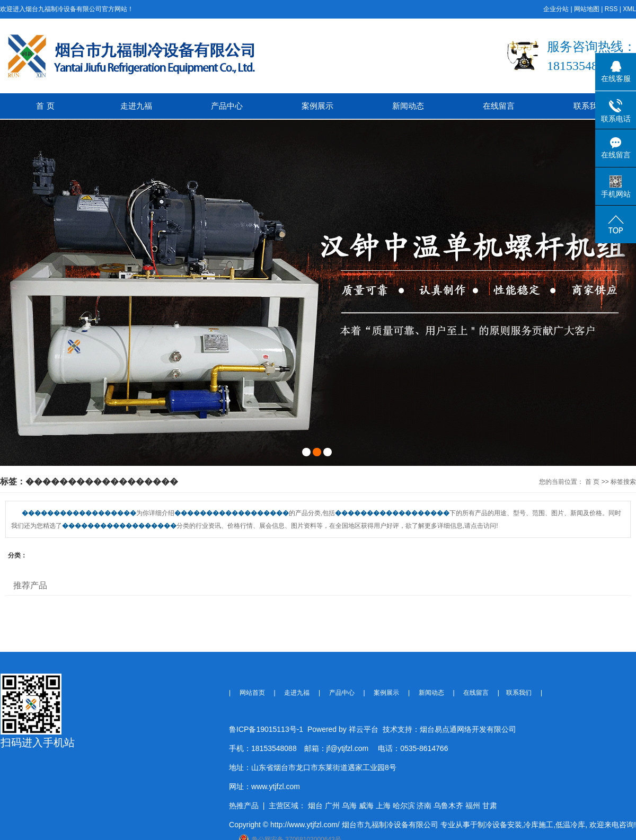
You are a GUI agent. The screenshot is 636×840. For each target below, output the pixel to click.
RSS (611, 9)
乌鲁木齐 (448, 806)
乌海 (349, 806)
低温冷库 (570, 825)
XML (629, 9)
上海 (383, 806)
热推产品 (244, 806)
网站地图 (587, 9)
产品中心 (227, 106)
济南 (424, 806)
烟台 (315, 806)
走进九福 (136, 106)
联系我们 (589, 106)
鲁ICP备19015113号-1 (266, 729)
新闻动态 (408, 106)
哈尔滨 (404, 806)
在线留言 (499, 106)
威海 (366, 806)
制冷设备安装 (500, 825)
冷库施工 (538, 825)
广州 (332, 806)
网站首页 (252, 693)
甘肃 (490, 806)
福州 (473, 806)
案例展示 (317, 106)
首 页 (45, 106)
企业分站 (556, 9)
